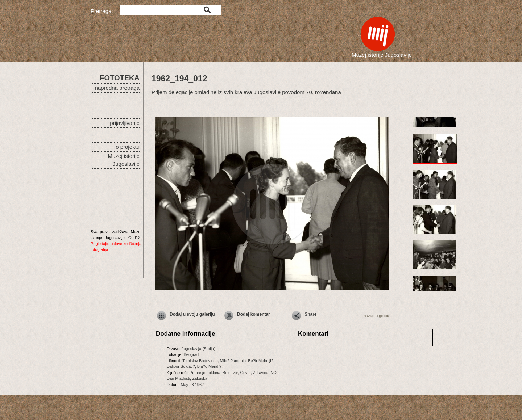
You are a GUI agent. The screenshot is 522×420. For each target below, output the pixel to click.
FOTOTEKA (120, 78)
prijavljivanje (125, 123)
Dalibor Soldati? (181, 366)
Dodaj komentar (254, 314)
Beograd (191, 354)
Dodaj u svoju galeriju (192, 314)
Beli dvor (230, 373)
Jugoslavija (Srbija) (198, 349)
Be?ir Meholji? (261, 361)
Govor (245, 373)
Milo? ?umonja (233, 361)
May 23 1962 (192, 385)
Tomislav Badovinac (200, 361)
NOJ (274, 373)
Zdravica (261, 373)
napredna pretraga (117, 88)
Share (310, 314)
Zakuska (200, 378)
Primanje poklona (205, 373)
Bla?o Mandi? (209, 366)
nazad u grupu (376, 316)
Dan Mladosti (178, 378)
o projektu (128, 147)
